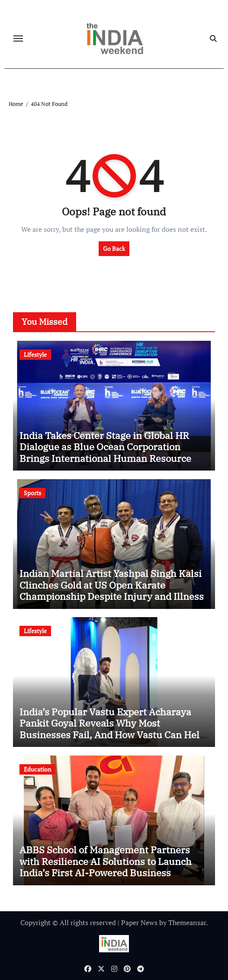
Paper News (139, 922)
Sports (32, 493)
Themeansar (187, 922)
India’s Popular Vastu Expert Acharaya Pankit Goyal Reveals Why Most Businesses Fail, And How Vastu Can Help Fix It (112, 729)
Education (37, 769)
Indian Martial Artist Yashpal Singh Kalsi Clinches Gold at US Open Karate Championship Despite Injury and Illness (112, 585)
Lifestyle (35, 354)
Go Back (114, 248)
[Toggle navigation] (18, 38)
